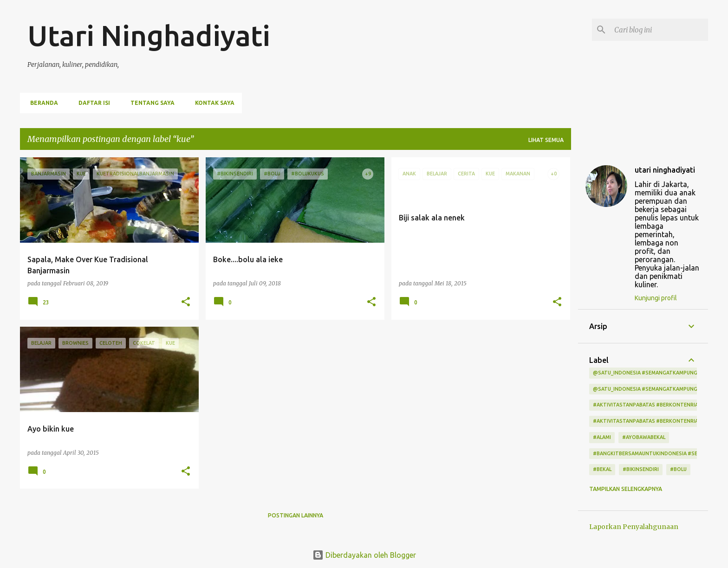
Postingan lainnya (296, 515)
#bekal (602, 469)
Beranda (41, 103)
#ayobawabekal (644, 437)
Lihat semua (546, 140)
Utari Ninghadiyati (149, 35)
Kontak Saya (212, 103)
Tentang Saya (150, 103)
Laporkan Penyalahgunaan (634, 527)
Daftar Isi (91, 103)
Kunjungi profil (656, 298)
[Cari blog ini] (659, 30)
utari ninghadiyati (665, 170)
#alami (602, 437)
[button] (186, 302)
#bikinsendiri (641, 469)
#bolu (678, 469)
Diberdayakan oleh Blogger (364, 555)
